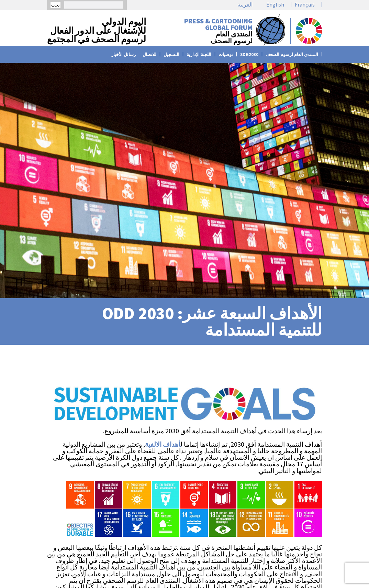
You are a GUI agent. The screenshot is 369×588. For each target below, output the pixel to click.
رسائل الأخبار (124, 55)
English (275, 4)
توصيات (226, 55)
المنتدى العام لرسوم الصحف (292, 55)
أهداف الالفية (163, 444)
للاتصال (149, 55)
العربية (245, 4)
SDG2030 (249, 55)
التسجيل (171, 55)
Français (305, 4)
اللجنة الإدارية (199, 55)
